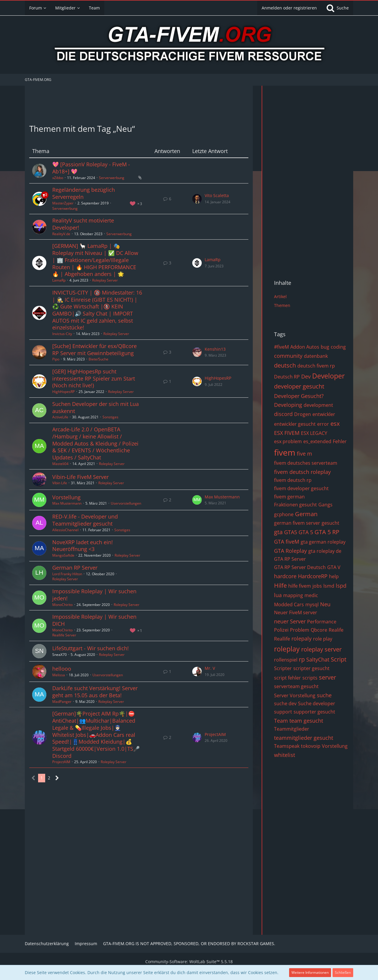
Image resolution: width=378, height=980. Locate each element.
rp (302, 659)
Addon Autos (305, 347)
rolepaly (302, 638)
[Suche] (337, 8)
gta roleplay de (325, 551)
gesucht (330, 523)
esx (335, 424)
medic (311, 595)
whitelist (285, 755)
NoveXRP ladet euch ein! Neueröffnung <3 (83, 546)
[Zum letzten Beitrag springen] (197, 199)
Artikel (280, 296)
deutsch (285, 365)
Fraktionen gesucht (295, 505)
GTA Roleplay (290, 551)
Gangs (325, 505)
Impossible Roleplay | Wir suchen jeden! (94, 595)
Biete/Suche (98, 359)
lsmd (329, 586)
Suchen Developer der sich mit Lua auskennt (96, 407)
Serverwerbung (112, 178)
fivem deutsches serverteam (306, 463)
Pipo (56, 359)
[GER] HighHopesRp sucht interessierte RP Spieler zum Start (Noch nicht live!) (94, 378)
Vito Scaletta (217, 195)
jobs (317, 586)
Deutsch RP (287, 377)
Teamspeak (287, 746)
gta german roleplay (323, 542)
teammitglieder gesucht (304, 738)
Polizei (281, 630)
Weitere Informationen (310, 972)
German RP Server (75, 568)
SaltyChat (318, 659)
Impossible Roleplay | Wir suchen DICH (94, 620)
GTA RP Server (290, 559)
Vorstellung (66, 497)
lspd (341, 586)
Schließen (343, 972)
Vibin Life (60, 483)
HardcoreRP (313, 576)
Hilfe (280, 585)
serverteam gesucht (296, 686)
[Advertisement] (139, 103)
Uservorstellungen (126, 503)
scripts (310, 678)
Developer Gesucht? (299, 396)
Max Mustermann (67, 503)
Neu (325, 604)
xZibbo (58, 178)
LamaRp (59, 280)
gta (278, 532)
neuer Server (290, 621)
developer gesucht (299, 386)
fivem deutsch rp (293, 480)
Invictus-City (62, 334)
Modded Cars (289, 604)
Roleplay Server (105, 280)
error (323, 424)
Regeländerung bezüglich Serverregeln (84, 193)
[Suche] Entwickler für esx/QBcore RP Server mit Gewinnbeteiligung (94, 350)
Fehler (340, 441)
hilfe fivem (300, 586)
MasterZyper (63, 203)
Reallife (282, 639)
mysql (312, 604)
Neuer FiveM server (296, 612)
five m (304, 454)
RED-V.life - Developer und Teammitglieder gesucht (85, 520)
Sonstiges (110, 417)
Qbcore (319, 630)
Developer (328, 376)
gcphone (284, 514)
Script (339, 659)
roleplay (287, 649)
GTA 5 (306, 532)
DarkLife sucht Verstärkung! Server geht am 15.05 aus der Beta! (95, 692)
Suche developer (317, 703)
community (288, 356)
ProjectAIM (61, 762)
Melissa (59, 675)
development (318, 405)
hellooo (62, 669)
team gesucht (306, 721)
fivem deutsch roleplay (302, 472)
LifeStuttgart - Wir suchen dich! (91, 648)
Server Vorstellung (295, 695)
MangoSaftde (63, 555)
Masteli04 (60, 464)
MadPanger (62, 702)
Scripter (283, 668)
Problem (300, 630)
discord (283, 414)
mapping (293, 595)
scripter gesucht (311, 668)
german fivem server (297, 523)
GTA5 (291, 532)
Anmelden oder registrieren (289, 8)
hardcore (285, 576)
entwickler (324, 414)
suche (324, 695)
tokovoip (311, 746)
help (334, 576)
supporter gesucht (314, 712)
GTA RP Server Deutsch (300, 567)
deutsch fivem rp (316, 366)
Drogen (303, 414)
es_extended (317, 441)
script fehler (287, 678)
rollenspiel (286, 660)
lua (278, 595)
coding (338, 347)
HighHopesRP (63, 392)
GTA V (334, 567)
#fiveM (281, 347)
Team (281, 721)
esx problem (288, 441)
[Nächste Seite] (57, 778)
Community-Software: (189, 962)
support (283, 712)
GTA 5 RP (327, 532)
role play (323, 639)
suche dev (285, 703)
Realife (336, 630)
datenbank (316, 356)
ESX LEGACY (314, 433)
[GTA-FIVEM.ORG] (189, 45)
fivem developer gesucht (301, 488)
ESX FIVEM (287, 433)
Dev (306, 376)
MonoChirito (62, 605)
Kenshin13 (215, 349)
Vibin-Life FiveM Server (80, 477)
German (306, 514)
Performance (322, 622)
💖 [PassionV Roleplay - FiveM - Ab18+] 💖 (91, 168)
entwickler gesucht (295, 424)
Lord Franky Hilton (67, 574)
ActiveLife (60, 417)
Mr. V (210, 668)
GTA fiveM (287, 542)
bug (325, 347)
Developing (288, 405)
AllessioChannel (65, 530)
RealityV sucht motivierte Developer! (83, 224)
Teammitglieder (292, 729)
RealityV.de (61, 234)
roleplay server (321, 649)
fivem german (289, 497)
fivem (285, 452)
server (328, 677)
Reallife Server (64, 635)
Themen (282, 305)
